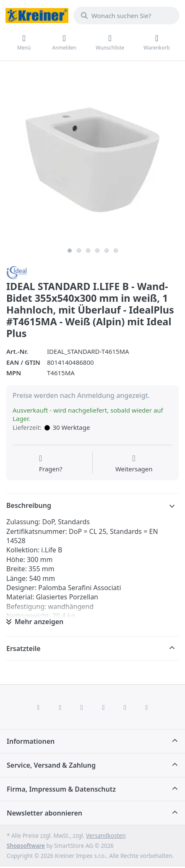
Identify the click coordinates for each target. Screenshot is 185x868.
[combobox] (126, 16)
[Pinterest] (147, 707)
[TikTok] (104, 707)
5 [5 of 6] (107, 251)
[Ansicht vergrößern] (92, 157)
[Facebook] (39, 707)
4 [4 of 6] (97, 251)
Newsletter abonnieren (44, 813)
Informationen (31, 741)
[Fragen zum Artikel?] (51, 464)
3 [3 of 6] (88, 251)
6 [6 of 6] (116, 251)
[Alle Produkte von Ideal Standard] (17, 272)
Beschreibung (29, 505)
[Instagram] (82, 707)
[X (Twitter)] (60, 707)
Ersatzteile (23, 648)
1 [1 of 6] (70, 251)
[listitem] (92, 157)
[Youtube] (125, 707)
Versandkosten (106, 836)
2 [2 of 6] (79, 251)
